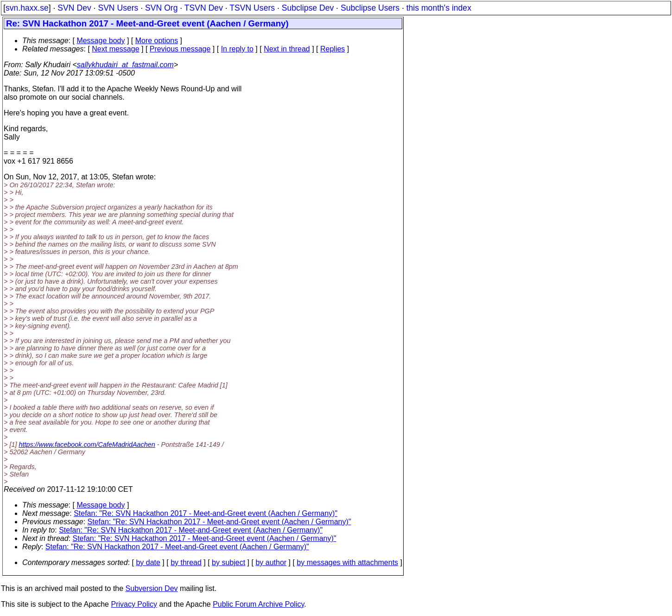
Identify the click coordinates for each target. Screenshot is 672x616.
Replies (333, 49)
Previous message (180, 49)
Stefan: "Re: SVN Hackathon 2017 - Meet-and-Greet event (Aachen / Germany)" (206, 513)
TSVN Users (252, 8)
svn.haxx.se (27, 8)
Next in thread (287, 49)
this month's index (439, 8)
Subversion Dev (152, 588)
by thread (186, 562)
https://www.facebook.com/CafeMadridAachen (87, 445)
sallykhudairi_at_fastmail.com (125, 65)
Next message (115, 49)
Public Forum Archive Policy (258, 604)
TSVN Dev (204, 8)
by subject (228, 562)
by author (271, 562)
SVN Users (118, 8)
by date (148, 562)
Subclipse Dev (308, 8)
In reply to (237, 49)
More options (157, 41)
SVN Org (161, 8)
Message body (101, 41)
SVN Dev (74, 8)
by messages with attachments (347, 562)
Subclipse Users (370, 8)
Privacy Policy (134, 604)
